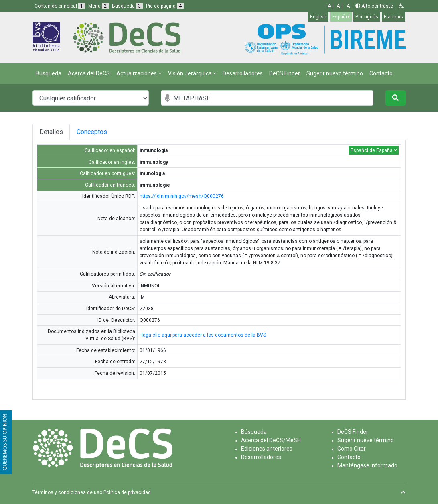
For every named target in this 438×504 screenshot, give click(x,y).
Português (367, 17)
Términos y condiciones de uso (67, 492)
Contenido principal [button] (60, 6)
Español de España (374, 150)
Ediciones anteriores (267, 449)
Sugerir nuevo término (335, 73)
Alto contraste (374, 6)
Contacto (381, 73)
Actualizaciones (137, 73)
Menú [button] (98, 6)
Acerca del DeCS (89, 73)
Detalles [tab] (51, 132)
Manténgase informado (367, 465)
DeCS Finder (285, 73)
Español (341, 17)
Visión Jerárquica (190, 73)
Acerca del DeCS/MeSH (271, 440)
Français (393, 17)
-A (348, 6)
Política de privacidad (127, 492)
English (318, 17)
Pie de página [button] (165, 6)
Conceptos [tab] (92, 132)
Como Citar (352, 449)
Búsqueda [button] (127, 6)
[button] (401, 6)
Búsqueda (49, 73)
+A (328, 6)
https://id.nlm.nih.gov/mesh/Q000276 (182, 196)
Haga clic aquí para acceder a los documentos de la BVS (203, 335)
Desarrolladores (243, 73)
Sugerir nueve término (366, 440)
